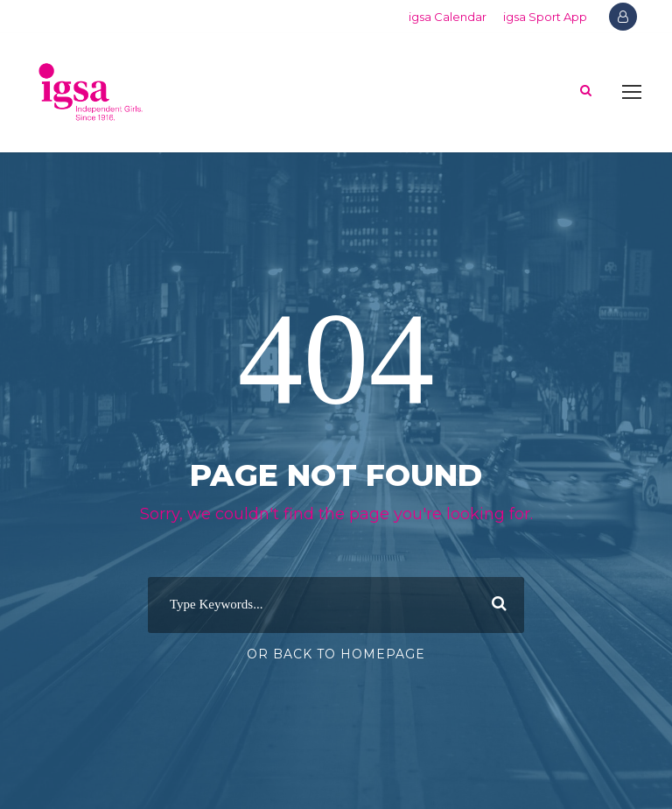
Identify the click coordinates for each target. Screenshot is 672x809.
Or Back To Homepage (336, 654)
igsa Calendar (448, 17)
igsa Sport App (545, 17)
